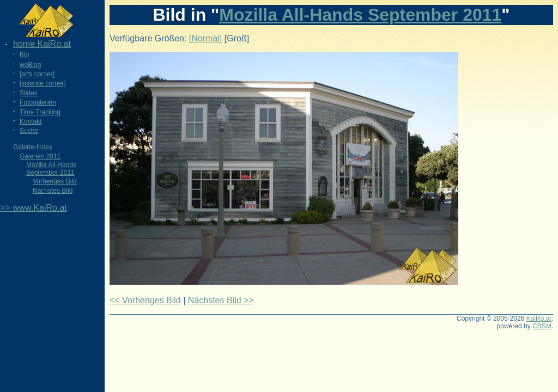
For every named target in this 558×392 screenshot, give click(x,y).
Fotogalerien (38, 102)
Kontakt (31, 121)
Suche (29, 131)
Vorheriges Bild (55, 181)
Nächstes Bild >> (221, 300)
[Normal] (205, 38)
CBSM (542, 326)
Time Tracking (40, 112)
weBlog (30, 65)
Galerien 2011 (40, 156)
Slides (29, 93)
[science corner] (43, 83)
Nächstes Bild (53, 191)
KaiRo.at (539, 318)
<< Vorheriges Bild (145, 300)
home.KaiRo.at (42, 44)
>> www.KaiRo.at (34, 208)
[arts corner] (37, 74)
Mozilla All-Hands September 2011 (51, 169)
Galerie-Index (33, 147)
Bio (24, 55)
